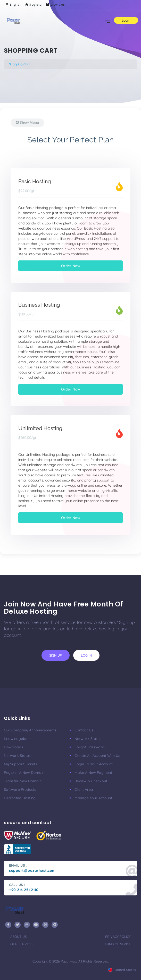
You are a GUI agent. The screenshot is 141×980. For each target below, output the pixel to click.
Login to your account (94, 764)
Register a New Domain (24, 773)
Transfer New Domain (23, 781)
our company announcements (30, 730)
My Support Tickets (20, 764)
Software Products (20, 790)
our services (22, 944)
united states (122, 970)
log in (86, 655)
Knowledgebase (18, 739)
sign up (56, 655)
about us (18, 937)
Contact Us (84, 730)
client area (84, 790)
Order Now (71, 266)
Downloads (14, 747)
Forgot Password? (90, 747)
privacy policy (118, 937)
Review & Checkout (91, 781)
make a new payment (93, 773)
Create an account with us (97, 756)
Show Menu (27, 122)
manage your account (93, 798)
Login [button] (126, 20)
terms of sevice (117, 944)
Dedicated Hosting (20, 798)
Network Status (17, 756)
